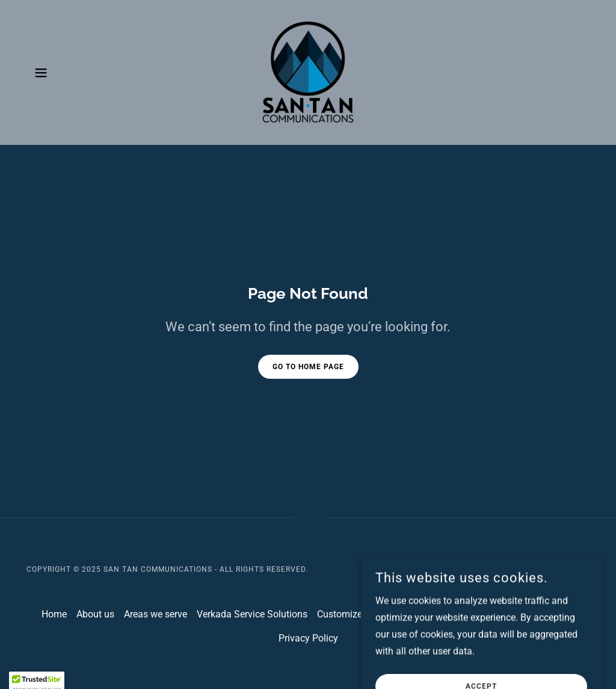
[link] (308, 72)
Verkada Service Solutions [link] (252, 614)
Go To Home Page (308, 367)
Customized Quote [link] (356, 614)
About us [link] (95, 614)
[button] (41, 73)
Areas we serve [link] (156, 614)
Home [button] (54, 614)
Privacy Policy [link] (308, 638)
